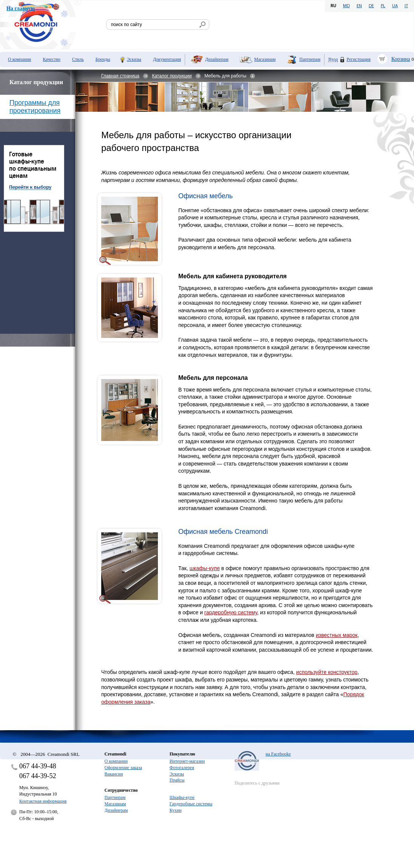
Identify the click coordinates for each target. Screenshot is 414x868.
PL (383, 6)
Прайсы (177, 780)
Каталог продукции (172, 76)
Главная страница (120, 76)
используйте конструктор (327, 672)
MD (346, 6)
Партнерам (310, 59)
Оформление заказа (123, 768)
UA (395, 6)
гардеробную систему (231, 612)
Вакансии (114, 774)
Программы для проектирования (35, 107)
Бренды (103, 59)
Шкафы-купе (182, 797)
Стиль (78, 59)
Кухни (176, 810)
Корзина (401, 59)
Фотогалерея (182, 768)
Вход (333, 59)
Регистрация (358, 59)
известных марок (337, 635)
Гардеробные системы (191, 804)
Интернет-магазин (187, 761)
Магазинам (265, 59)
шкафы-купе (205, 568)
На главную (21, 8)
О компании (19, 59)
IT (406, 6)
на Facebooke (278, 754)
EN (359, 6)
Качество (52, 59)
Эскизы (134, 59)
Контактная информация (43, 801)
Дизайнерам (217, 59)
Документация (167, 59)
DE (371, 6)
